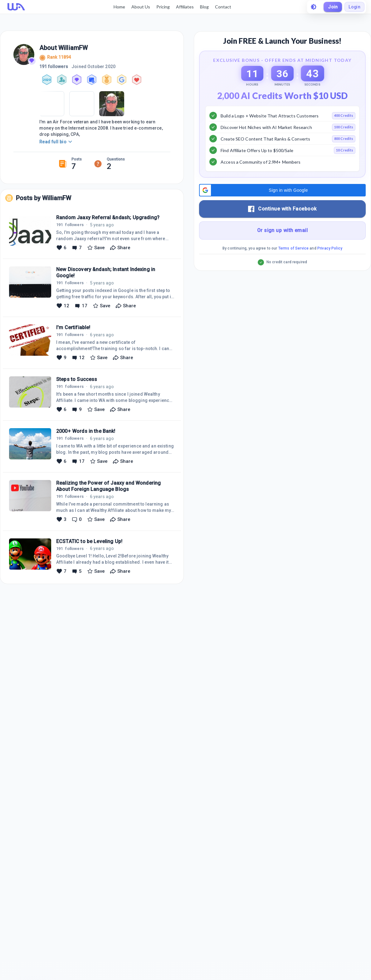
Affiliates (185, 7)
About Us (140, 7)
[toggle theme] (313, 7)
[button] (282, 206)
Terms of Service (293, 264)
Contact (223, 7)
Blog (204, 7)
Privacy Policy (330, 264)
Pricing (163, 7)
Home (119, 7)
